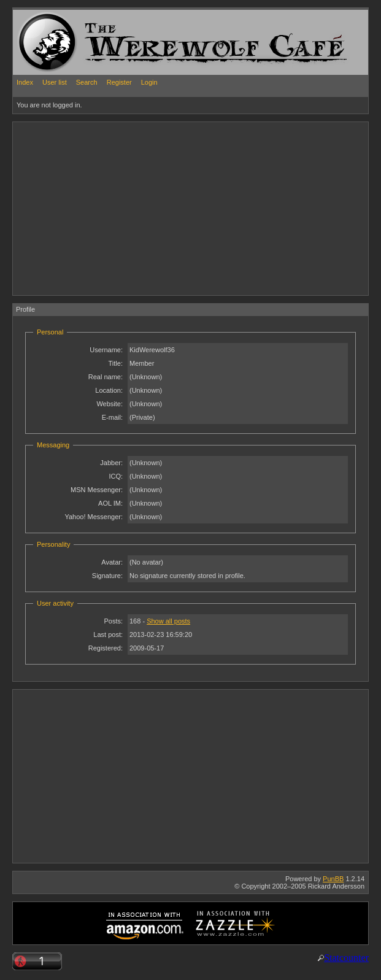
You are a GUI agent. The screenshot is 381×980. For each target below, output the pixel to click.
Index (25, 82)
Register (119, 82)
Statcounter (346, 958)
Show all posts (168, 621)
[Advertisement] (156, 208)
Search (87, 82)
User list (55, 82)
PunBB (333, 879)
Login (149, 82)
